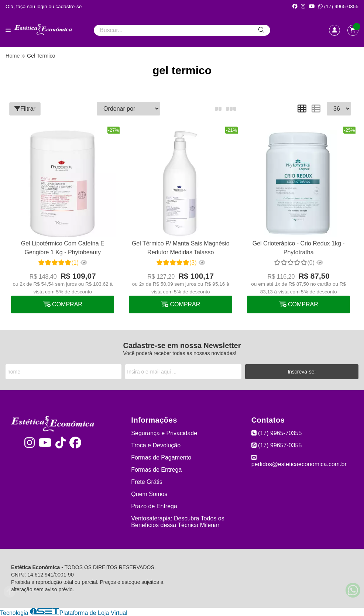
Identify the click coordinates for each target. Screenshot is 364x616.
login (43, 6)
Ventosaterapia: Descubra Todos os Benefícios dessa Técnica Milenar (178, 521)
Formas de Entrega (156, 469)
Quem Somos (149, 494)
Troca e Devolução (156, 445)
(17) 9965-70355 (277, 433)
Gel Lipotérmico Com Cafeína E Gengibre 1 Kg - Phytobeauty (62, 247)
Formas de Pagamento (161, 457)
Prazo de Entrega (154, 506)
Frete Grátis (147, 481)
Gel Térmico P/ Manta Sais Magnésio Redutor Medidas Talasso (180, 247)
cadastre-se (68, 6)
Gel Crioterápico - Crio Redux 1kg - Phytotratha (298, 247)
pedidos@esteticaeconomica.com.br (299, 460)
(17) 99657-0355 (277, 445)
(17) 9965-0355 (338, 6)
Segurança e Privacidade (164, 433)
